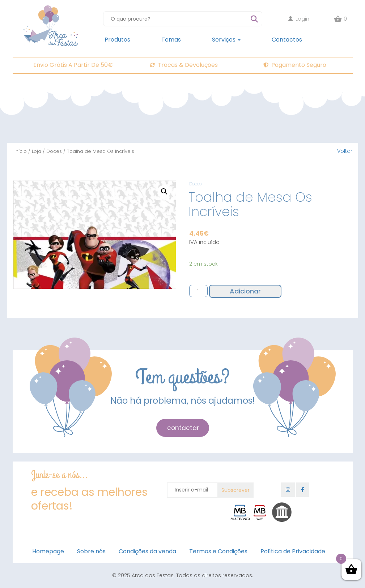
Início (21, 151)
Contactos (287, 40)
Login (299, 19)
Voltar (345, 151)
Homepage (48, 551)
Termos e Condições (218, 551)
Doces (54, 151)
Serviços (226, 40)
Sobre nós (91, 551)
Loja (37, 151)
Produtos (117, 40)
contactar (183, 428)
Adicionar (245, 291)
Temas (171, 40)
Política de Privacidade (293, 551)
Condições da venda (147, 551)
